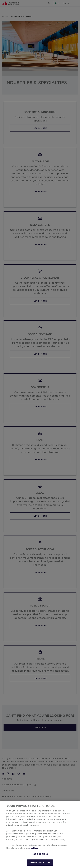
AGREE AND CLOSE (40, 862)
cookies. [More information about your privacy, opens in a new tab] (34, 848)
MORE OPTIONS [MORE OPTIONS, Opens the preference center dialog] (40, 854)
